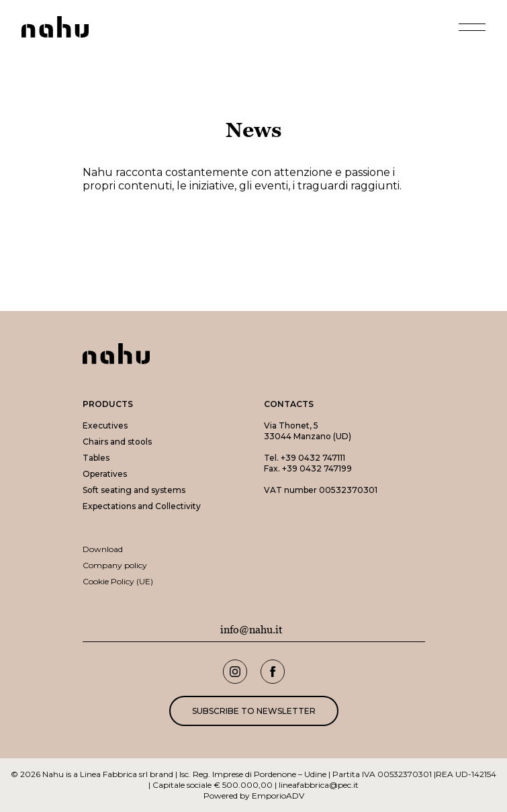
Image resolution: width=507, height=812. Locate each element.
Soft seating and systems (134, 490)
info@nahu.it (251, 630)
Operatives (105, 474)
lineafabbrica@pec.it (319, 785)
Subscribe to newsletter (254, 711)
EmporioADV (278, 796)
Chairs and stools (117, 442)
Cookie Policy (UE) (118, 581)
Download (103, 549)
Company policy (115, 565)
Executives (105, 425)
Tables (96, 458)
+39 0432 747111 (313, 458)
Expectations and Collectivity (142, 506)
